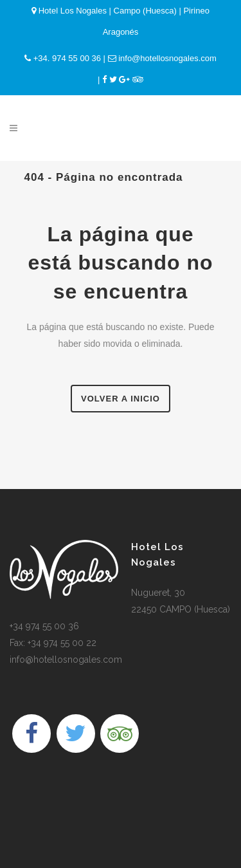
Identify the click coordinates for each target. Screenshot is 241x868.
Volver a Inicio (121, 399)
